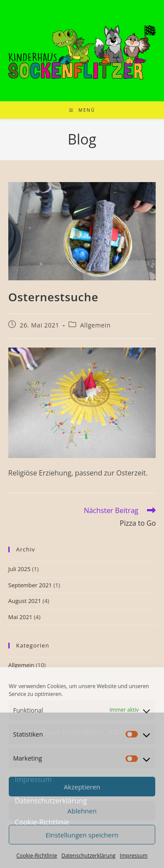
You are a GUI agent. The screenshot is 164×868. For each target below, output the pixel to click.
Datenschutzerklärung (88, 856)
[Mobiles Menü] (82, 110)
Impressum (134, 856)
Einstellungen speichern (82, 835)
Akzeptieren (82, 787)
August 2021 (25, 601)
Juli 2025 (19, 569)
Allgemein (95, 325)
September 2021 (30, 585)
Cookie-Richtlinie (37, 856)
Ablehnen (82, 811)
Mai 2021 (20, 617)
